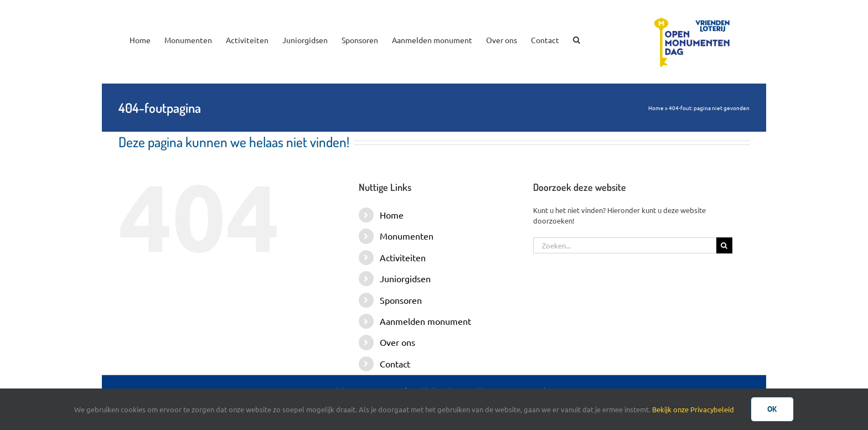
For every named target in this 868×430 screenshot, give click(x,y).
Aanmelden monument (425, 321)
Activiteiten (403, 257)
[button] (577, 39)
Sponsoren (401, 300)
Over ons (397, 342)
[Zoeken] (724, 245)
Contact (395, 364)
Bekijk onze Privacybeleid (693, 409)
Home (656, 108)
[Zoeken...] (625, 245)
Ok (772, 409)
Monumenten (407, 236)
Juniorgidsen (405, 278)
